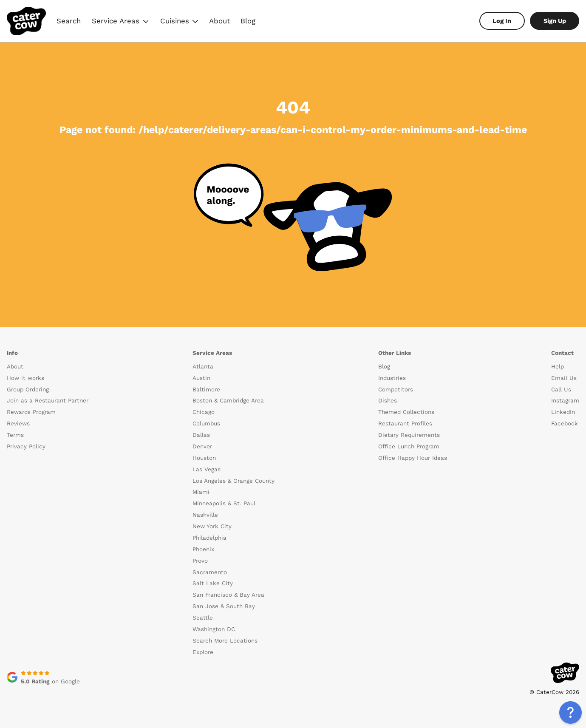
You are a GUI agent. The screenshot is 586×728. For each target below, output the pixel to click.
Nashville (205, 515)
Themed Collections (406, 412)
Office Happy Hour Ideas (413, 458)
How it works (25, 378)
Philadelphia (209, 538)
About (219, 21)
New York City (212, 526)
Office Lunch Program (409, 446)
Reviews (18, 423)
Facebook (565, 423)
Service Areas (120, 22)
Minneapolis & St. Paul (224, 503)
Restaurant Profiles (405, 423)
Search (69, 21)
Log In (502, 21)
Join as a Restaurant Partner (48, 401)
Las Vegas (207, 469)
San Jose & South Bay (224, 606)
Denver (202, 446)
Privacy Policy (26, 446)
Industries (392, 378)
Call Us (561, 389)
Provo (200, 561)
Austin (201, 378)
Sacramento (210, 572)
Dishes (388, 401)
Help (558, 367)
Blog (248, 21)
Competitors (396, 389)
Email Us (564, 378)
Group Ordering (28, 389)
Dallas (201, 435)
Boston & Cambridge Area (228, 401)
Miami (201, 492)
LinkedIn (563, 412)
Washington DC (214, 629)
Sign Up (555, 21)
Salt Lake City (213, 583)
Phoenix (203, 549)
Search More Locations (225, 641)
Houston (204, 458)
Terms (15, 435)
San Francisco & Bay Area (228, 595)
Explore (203, 652)
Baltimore (206, 389)
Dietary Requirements (409, 435)
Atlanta (203, 367)
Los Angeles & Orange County (234, 481)
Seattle (203, 618)
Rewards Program (31, 412)
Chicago (204, 412)
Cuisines (179, 22)
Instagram (565, 401)
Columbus (206, 423)
